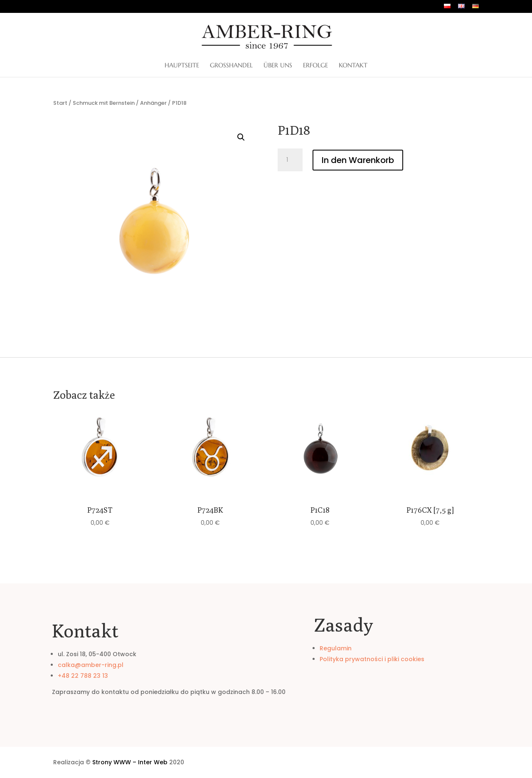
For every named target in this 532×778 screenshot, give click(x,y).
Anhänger (153, 103)
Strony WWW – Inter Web (130, 762)
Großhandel (231, 66)
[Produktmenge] (290, 160)
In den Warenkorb (358, 160)
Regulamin (336, 648)
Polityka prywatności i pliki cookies (372, 659)
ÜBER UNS (278, 66)
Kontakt (353, 66)
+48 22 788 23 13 (83, 676)
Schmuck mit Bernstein (104, 103)
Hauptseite (182, 66)
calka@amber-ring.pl (91, 665)
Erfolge (315, 66)
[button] (241, 137)
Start (60, 103)
